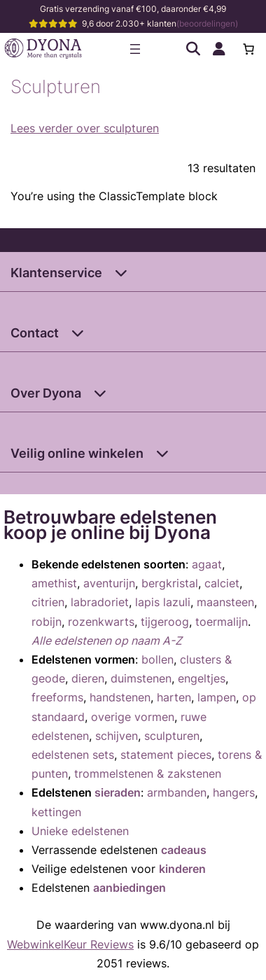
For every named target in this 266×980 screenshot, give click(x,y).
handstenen (120, 697)
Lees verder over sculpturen (85, 128)
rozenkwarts (101, 622)
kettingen (56, 812)
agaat (207, 564)
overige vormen (133, 717)
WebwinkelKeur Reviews (70, 944)
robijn (47, 622)
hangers (234, 792)
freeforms (57, 697)
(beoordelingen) (207, 23)
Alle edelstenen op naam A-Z (107, 640)
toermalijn (222, 622)
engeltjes (202, 678)
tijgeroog (165, 622)
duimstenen (141, 678)
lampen (217, 697)
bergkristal (170, 583)
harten (174, 697)
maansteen (225, 602)
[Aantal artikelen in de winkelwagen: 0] (248, 49)
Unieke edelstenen (80, 831)
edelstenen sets (73, 755)
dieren (88, 678)
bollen (157, 659)
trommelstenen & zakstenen (148, 773)
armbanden (177, 792)
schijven (117, 736)
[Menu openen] (135, 49)
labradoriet (100, 602)
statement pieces (166, 755)
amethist (54, 583)
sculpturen (172, 736)
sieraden (118, 792)
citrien (48, 602)
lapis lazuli (163, 602)
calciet (222, 583)
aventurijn (109, 583)
